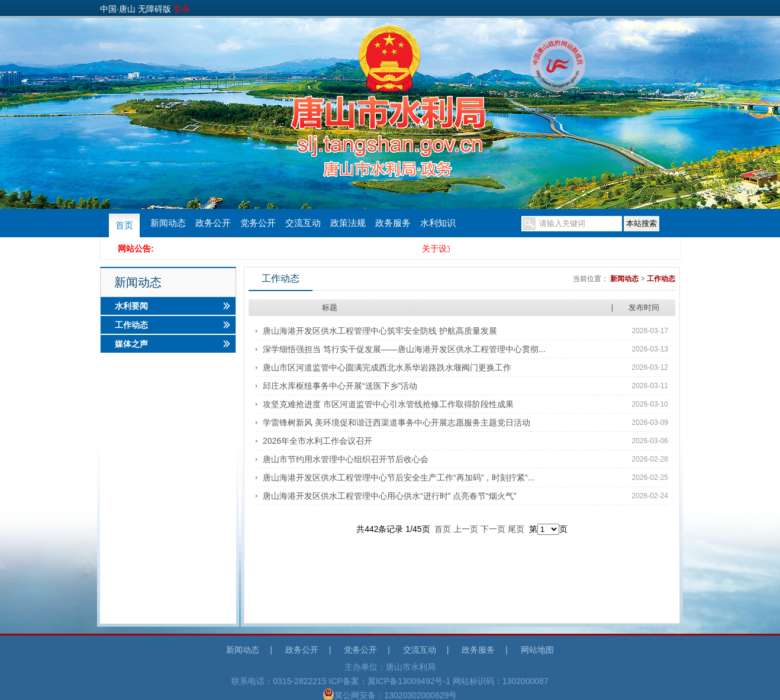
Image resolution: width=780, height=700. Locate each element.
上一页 (466, 529)
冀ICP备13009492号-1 (409, 681)
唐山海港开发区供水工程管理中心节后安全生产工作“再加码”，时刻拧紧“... (399, 478)
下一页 (493, 529)
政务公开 (213, 223)
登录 (182, 9)
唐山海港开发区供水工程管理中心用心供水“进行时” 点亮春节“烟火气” (390, 496)
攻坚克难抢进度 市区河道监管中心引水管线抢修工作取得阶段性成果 (388, 404)
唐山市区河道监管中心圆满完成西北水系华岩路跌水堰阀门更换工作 (387, 367)
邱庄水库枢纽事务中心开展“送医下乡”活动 (340, 386)
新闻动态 (168, 223)
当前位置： (591, 279)
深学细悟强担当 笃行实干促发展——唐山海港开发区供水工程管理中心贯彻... (404, 349)
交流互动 (303, 223)
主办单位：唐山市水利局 (390, 667)
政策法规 (348, 223)
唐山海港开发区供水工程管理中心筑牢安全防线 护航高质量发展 (380, 331)
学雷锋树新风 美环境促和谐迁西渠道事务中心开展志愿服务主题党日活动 (397, 422)
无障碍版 (154, 9)
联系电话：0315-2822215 (279, 681)
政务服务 (393, 223)
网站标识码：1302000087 (501, 681)
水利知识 (438, 223)
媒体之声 (131, 344)
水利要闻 (131, 306)
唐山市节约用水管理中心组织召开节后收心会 (346, 459)
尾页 (516, 529)
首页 (124, 225)
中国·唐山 (118, 9)
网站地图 (537, 650)
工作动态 (131, 325)
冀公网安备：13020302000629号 (390, 694)
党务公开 (258, 223)
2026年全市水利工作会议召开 (318, 441)
